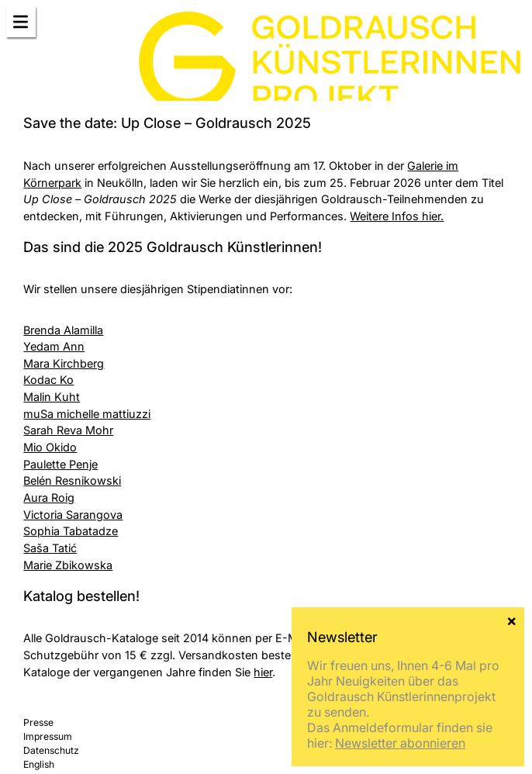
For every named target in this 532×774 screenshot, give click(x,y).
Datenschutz (51, 750)
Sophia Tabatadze (71, 531)
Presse (38, 722)
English (39, 764)
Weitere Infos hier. (397, 216)
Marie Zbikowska (68, 565)
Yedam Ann (54, 346)
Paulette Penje (60, 464)
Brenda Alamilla (63, 330)
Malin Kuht (52, 397)
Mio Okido (50, 447)
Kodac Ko (48, 380)
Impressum (48, 736)
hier (263, 672)
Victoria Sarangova (73, 515)
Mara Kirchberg (64, 363)
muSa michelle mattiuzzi (87, 414)
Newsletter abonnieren (400, 743)
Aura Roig (49, 498)
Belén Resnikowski (72, 480)
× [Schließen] (511, 620)
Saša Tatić (50, 548)
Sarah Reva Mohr (68, 430)
